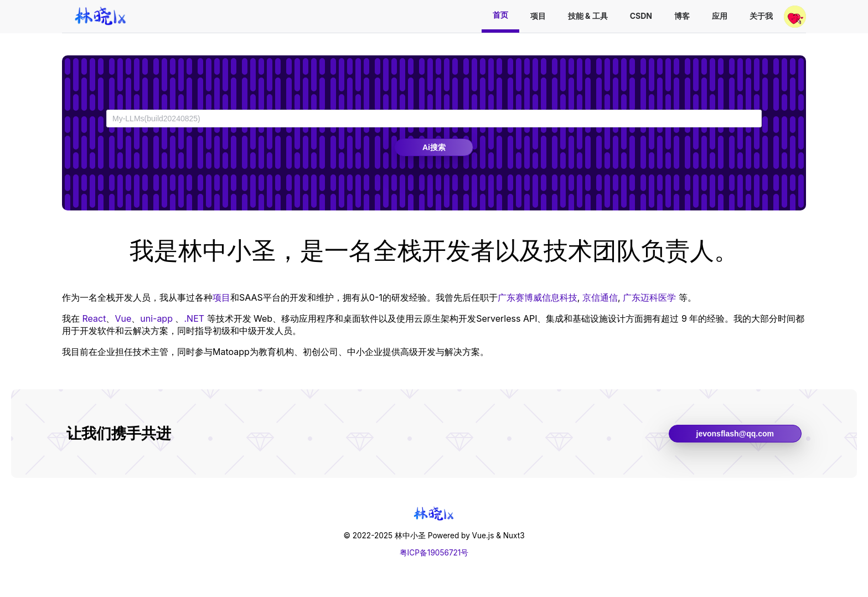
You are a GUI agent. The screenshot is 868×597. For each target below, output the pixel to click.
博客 (682, 16)
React (94, 318)
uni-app (156, 318)
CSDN (641, 16)
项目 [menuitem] (538, 16)
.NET (194, 318)
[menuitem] (101, 16)
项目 (221, 297)
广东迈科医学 (649, 297)
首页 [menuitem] (500, 15)
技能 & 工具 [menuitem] (588, 16)
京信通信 (600, 297)
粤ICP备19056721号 (434, 553)
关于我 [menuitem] (761, 16)
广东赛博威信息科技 (538, 297)
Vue (123, 318)
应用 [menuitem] (720, 16)
